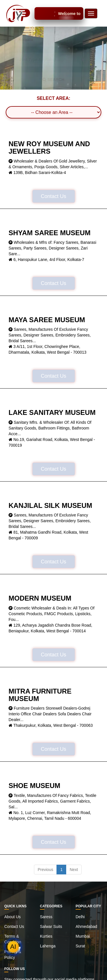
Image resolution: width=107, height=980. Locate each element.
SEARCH (53, 80)
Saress (46, 917)
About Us (13, 917)
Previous (45, 870)
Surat (80, 946)
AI (13, 947)
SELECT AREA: (54, 98)
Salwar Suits (51, 926)
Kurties (46, 936)
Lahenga (48, 946)
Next (74, 870)
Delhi (80, 917)
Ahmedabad (86, 926)
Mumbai (83, 936)
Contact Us (53, 196)
